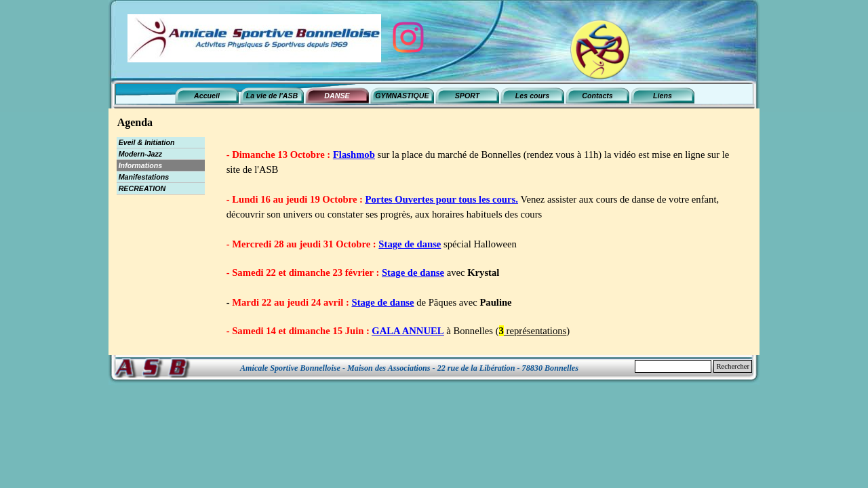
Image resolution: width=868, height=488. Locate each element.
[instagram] (408, 37)
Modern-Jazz (141, 154)
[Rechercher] (673, 366)
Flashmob (354, 155)
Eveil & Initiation (147, 142)
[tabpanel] (484, 243)
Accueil (207, 96)
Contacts (597, 96)
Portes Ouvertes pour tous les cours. (442, 199)
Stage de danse (410, 244)
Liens (663, 96)
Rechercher (733, 366)
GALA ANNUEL (408, 331)
